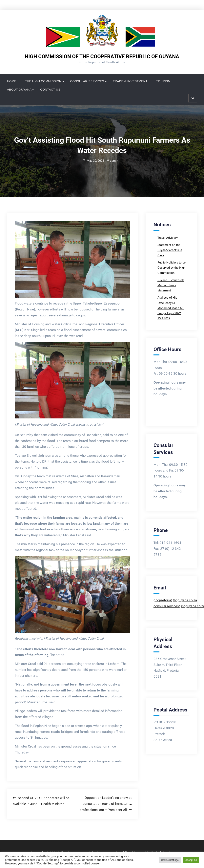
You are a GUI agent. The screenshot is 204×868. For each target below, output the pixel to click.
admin (114, 161)
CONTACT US (50, 89)
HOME (12, 81)
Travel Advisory (168, 238)
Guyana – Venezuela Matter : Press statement (171, 285)
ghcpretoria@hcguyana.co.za (175, 600)
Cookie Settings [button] (170, 860)
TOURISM (163, 81)
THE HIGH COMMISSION (43, 81)
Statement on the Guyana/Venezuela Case (170, 250)
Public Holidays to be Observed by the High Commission (172, 268)
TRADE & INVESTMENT (130, 81)
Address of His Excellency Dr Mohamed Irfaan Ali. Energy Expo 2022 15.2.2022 (171, 308)
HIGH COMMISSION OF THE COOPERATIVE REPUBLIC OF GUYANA (102, 56)
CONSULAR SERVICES (87, 81)
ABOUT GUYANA (19, 89)
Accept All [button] (191, 860)
